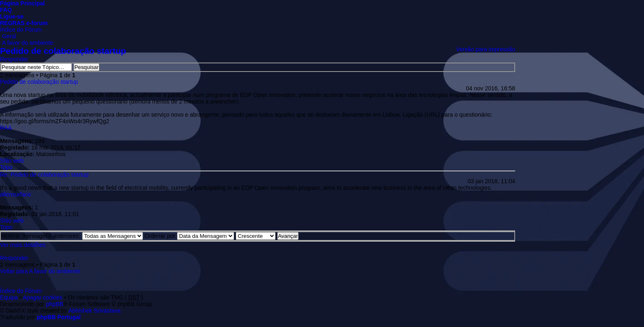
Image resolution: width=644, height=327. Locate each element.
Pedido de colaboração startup (63, 51)
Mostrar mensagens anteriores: (72, 236)
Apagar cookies (43, 297)
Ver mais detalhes (23, 245)
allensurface (16, 194)
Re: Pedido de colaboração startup (44, 175)
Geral (9, 36)
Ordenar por (189, 236)
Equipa (9, 297)
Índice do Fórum (21, 30)
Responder (14, 59)
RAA (6, 128)
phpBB (55, 304)
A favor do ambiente (28, 43)
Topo (6, 167)
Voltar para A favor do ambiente (40, 271)
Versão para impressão (485, 49)
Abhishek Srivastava (95, 311)
